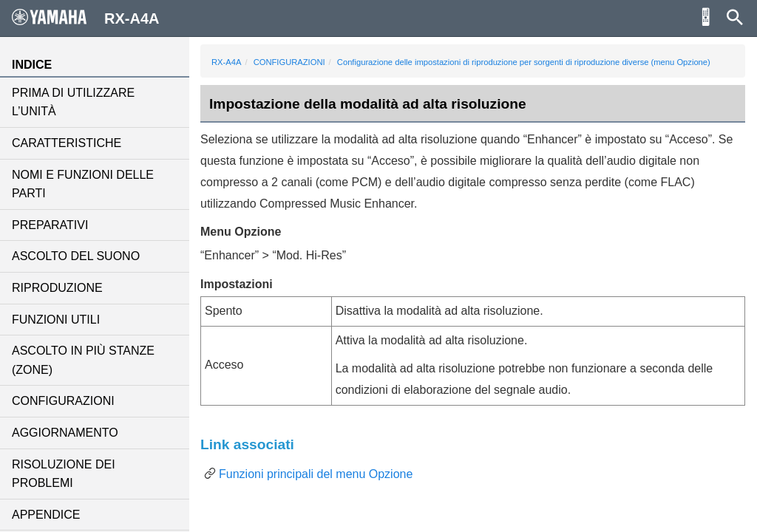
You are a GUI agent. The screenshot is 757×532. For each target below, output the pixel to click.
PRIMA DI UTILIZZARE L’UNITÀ (73, 102)
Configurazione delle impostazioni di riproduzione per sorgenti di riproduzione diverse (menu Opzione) (524, 62)
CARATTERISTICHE (67, 143)
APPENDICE (46, 515)
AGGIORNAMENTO (65, 433)
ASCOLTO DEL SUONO (76, 256)
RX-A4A (226, 62)
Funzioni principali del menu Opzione (316, 474)
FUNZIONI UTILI (56, 320)
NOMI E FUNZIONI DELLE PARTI (83, 184)
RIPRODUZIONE (57, 288)
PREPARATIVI (50, 225)
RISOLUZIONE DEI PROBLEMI (64, 474)
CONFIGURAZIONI (63, 401)
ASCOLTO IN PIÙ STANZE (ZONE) (83, 360)
